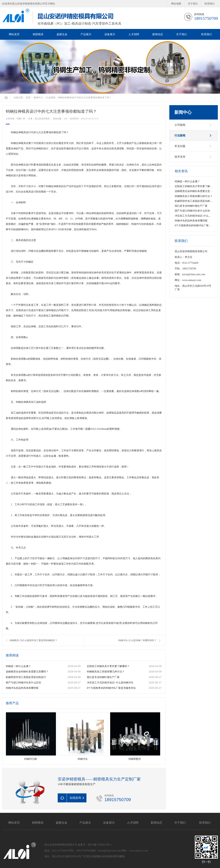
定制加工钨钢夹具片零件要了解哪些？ (108, 666)
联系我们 (210, 4)
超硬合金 (62, 34)
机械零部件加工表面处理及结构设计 (26, 677)
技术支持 (180, 157)
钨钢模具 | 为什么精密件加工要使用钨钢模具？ (33, 640)
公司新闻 (180, 125)
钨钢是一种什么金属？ (18, 666)
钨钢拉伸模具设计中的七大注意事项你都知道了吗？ (85, 98)
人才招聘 (134, 34)
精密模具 (38, 34)
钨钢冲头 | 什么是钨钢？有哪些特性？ (137, 640)
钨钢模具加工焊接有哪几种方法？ (106, 672)
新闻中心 (38, 98)
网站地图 (176, 4)
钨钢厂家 (21, 119)
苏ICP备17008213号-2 (100, 845)
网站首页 (14, 34)
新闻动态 (158, 34)
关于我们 (193, 4)
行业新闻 (51, 98)
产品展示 (86, 34)
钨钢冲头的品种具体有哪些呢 (22, 688)
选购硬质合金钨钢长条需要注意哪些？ (27, 672)
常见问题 (180, 146)
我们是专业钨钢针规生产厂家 (103, 677)
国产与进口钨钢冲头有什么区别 (23, 683)
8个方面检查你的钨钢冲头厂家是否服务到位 (111, 688)
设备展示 (110, 34)
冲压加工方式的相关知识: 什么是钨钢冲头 (110, 683)
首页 (28, 98)
